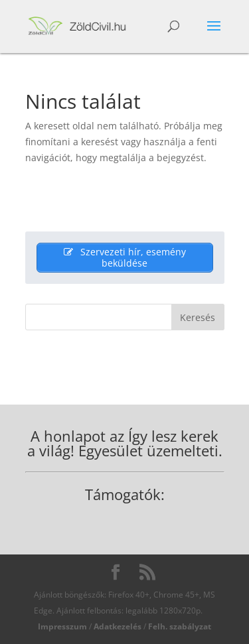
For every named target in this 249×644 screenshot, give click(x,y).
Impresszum (62, 626)
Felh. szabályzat (180, 626)
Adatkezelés (118, 626)
